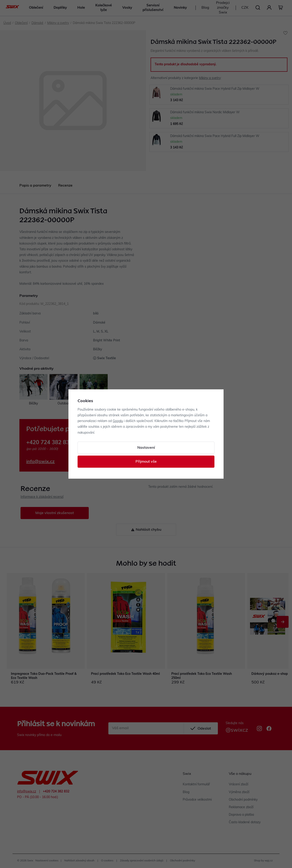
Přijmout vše (146, 462)
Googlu (118, 421)
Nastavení (146, 448)
